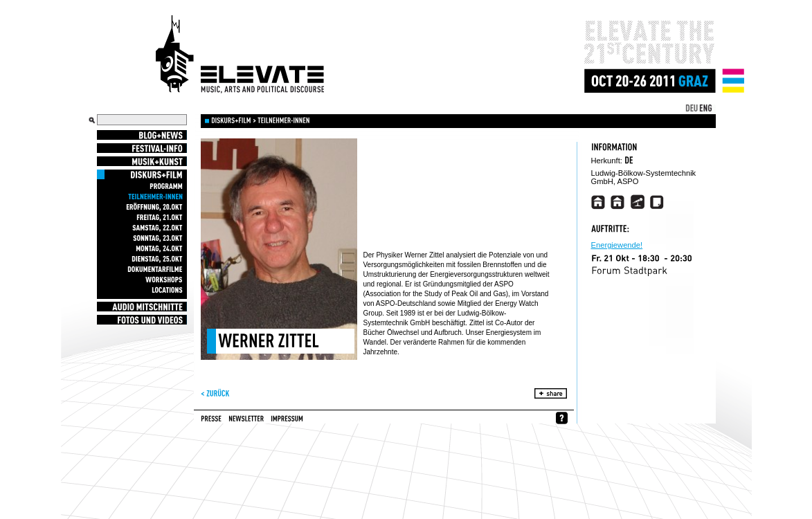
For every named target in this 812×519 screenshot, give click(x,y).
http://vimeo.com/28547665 (598, 202)
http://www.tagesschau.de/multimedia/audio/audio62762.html (637, 202)
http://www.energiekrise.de (618, 202)
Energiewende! (617, 245)
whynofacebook (562, 418)
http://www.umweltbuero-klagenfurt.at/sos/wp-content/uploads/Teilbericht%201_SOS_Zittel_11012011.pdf (657, 202)
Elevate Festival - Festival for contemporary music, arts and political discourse (240, 55)
